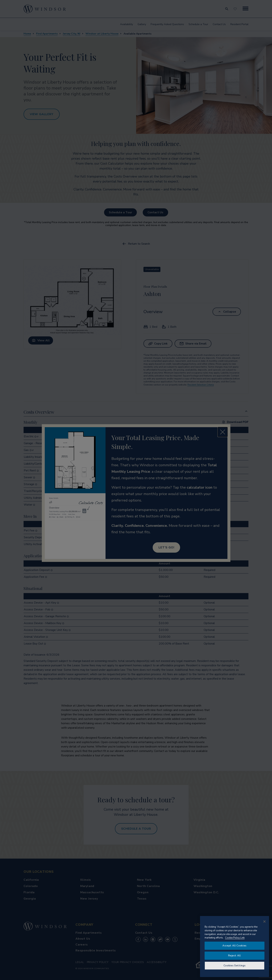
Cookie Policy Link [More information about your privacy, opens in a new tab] (235, 938)
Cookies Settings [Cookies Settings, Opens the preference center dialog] (235, 966)
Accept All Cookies (235, 946)
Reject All (235, 956)
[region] (235, 947)
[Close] (264, 922)
